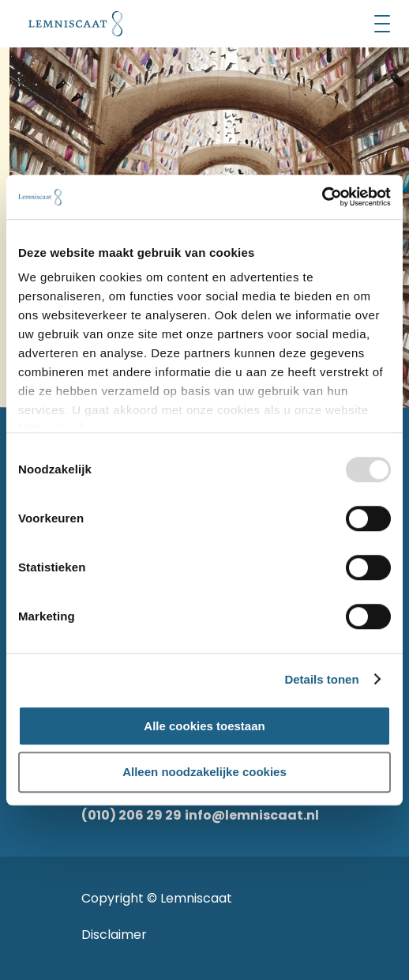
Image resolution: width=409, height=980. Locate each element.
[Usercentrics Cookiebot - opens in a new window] (322, 197)
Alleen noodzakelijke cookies (204, 773)
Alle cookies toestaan (204, 726)
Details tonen (321, 679)
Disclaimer (114, 935)
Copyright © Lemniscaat (157, 898)
